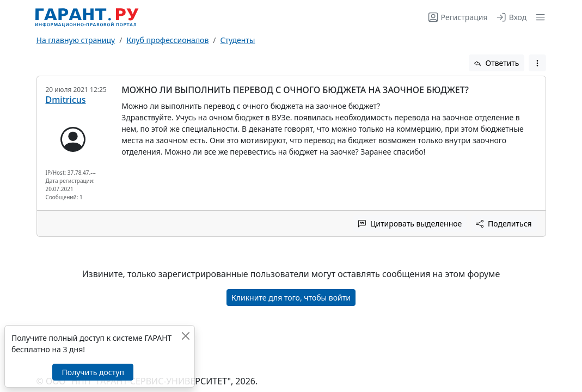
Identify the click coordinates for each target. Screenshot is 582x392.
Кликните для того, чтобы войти (291, 298)
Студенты (238, 40)
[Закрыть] (185, 336)
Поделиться (504, 223)
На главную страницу (76, 40)
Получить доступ (93, 372)
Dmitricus (66, 100)
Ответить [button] (497, 63)
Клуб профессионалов (167, 40)
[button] (538, 17)
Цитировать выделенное (410, 223)
